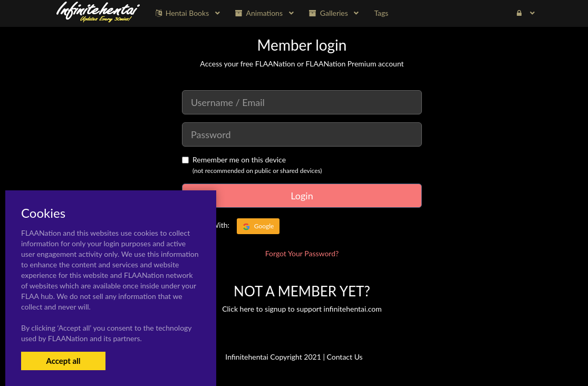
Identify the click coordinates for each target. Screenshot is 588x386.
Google (258, 226)
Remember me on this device (234, 160)
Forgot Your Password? (302, 253)
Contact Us (345, 357)
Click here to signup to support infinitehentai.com (302, 309)
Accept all (63, 361)
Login (302, 196)
